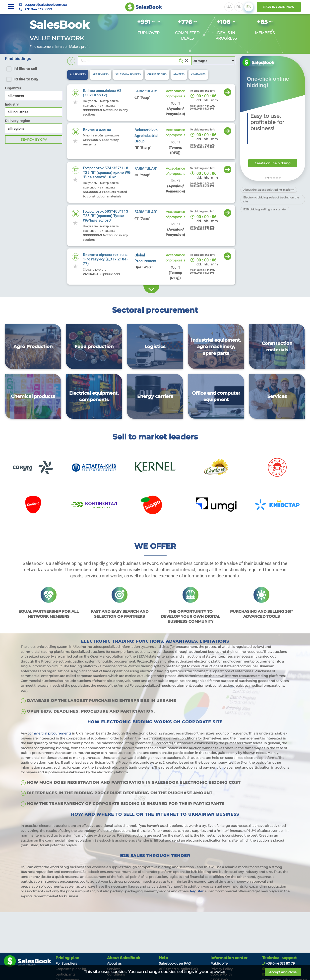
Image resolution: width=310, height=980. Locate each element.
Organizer (13, 88)
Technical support (279, 958)
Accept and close (283, 972)
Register (197, 891)
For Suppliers (66, 963)
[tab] (78, 75)
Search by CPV (34, 139)
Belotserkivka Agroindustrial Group (146, 136)
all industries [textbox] (18, 112)
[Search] (135, 61)
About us (114, 963)
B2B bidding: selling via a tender (265, 209)
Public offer (220, 963)
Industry (12, 104)
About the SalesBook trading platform (269, 190)
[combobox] (34, 112)
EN (249, 7)
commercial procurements (49, 733)
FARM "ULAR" (146, 91)
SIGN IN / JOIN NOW (279, 7)
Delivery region (18, 121)
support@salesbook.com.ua (46, 5)
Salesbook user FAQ (175, 963)
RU (239, 7)
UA (229, 7)
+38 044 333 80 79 (38, 9)
